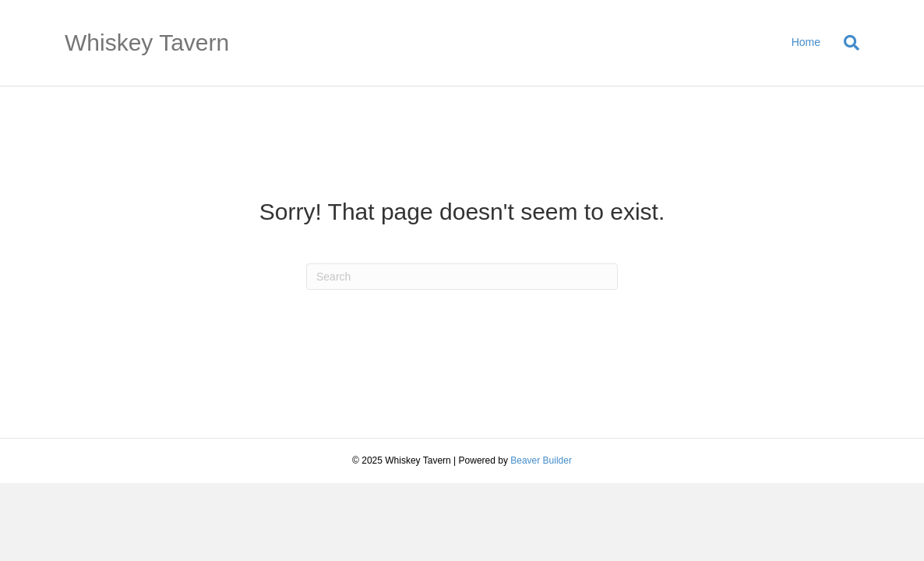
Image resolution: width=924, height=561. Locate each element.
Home (806, 42)
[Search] (846, 43)
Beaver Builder (541, 460)
